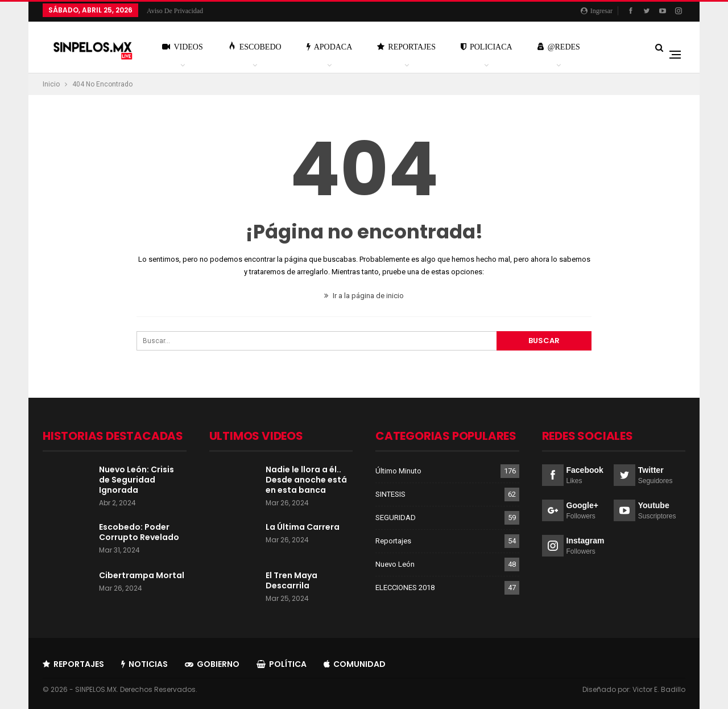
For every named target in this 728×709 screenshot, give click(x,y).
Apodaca (330, 47)
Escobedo (255, 46)
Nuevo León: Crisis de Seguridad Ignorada (136, 480)
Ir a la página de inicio (364, 296)
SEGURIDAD (396, 518)
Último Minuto (398, 471)
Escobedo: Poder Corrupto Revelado (139, 532)
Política (282, 664)
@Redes (559, 47)
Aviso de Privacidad (175, 11)
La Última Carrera (303, 527)
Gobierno (212, 664)
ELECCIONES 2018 (405, 588)
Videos (182, 47)
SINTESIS (390, 494)
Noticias (144, 664)
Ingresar (597, 11)
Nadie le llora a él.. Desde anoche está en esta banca (306, 480)
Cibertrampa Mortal (142, 575)
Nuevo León (395, 564)
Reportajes (406, 47)
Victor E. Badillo (659, 689)
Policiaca (487, 47)
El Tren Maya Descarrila (291, 580)
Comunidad (355, 664)
